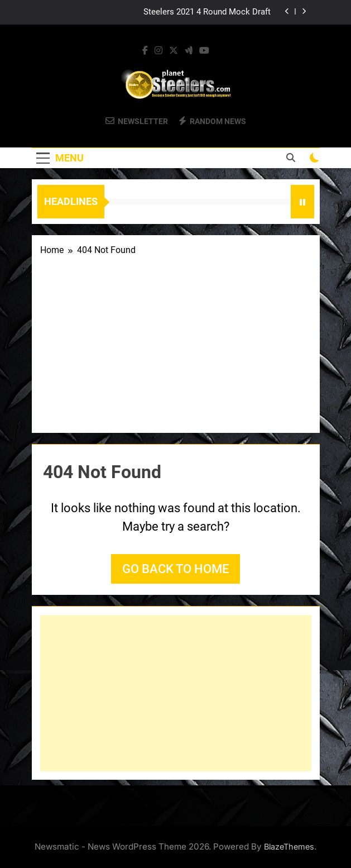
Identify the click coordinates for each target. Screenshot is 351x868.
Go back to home (175, 569)
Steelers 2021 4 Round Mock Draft (207, 12)
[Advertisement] (176, 341)
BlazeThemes (289, 846)
